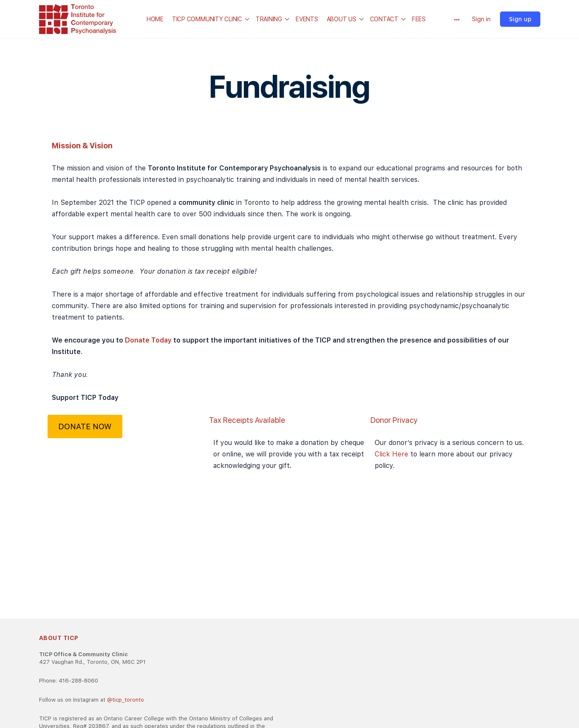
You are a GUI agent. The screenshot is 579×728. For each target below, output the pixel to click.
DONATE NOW (85, 426)
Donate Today (149, 340)
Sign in (481, 19)
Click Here (393, 454)
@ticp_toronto (126, 700)
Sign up (520, 19)
